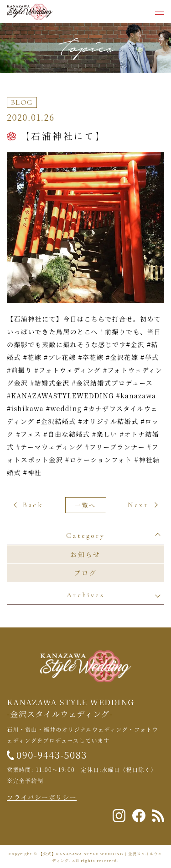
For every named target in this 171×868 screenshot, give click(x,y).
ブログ (85, 573)
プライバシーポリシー (42, 797)
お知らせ (85, 554)
